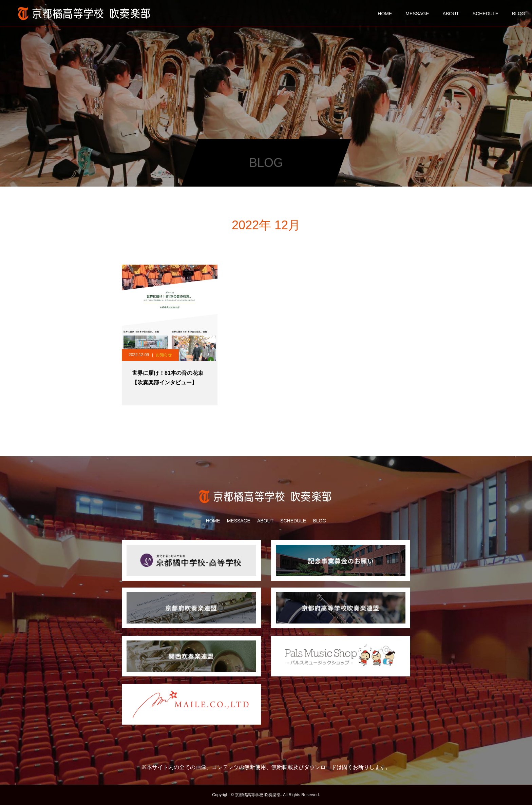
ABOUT (451, 14)
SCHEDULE (486, 14)
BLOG (519, 14)
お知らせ (164, 355)
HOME (385, 14)
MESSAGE (417, 14)
